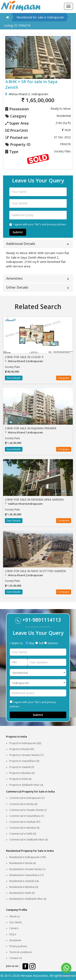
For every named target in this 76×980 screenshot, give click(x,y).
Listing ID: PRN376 (17, 25)
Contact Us (16, 958)
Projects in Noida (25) (22, 749)
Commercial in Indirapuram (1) (27, 798)
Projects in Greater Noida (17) (26, 755)
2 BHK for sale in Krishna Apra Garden (34, 499)
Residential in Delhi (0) (22, 893)
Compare (64, 378)
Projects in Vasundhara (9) (24, 761)
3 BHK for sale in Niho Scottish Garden (35, 571)
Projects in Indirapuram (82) (25, 743)
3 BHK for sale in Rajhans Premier (31, 428)
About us (14, 916)
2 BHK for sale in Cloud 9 (24, 357)
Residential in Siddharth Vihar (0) (28, 899)
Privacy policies (18, 946)
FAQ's (13, 934)
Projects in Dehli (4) (20, 779)
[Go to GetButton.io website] (66, 976)
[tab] (38, 244)
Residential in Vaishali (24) (24, 881)
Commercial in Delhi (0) (23, 834)
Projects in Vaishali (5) (22, 767)
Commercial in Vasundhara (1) (27, 816)
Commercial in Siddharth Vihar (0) (28, 840)
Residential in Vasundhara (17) (27, 875)
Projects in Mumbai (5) (22, 773)
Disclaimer (15, 940)
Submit (18, 232)
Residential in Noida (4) (22, 863)
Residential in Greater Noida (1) (27, 869)
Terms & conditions (21, 952)
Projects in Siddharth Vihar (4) (26, 785)
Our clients (16, 922)
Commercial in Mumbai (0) (24, 828)
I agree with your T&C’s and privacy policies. (38, 224)
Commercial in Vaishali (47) (25, 822)
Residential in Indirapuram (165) (28, 857)
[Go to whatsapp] (66, 968)
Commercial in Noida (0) (23, 804)
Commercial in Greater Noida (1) (28, 810)
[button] (10, 57)
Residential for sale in (40, 17)
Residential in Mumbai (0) (24, 887)
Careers (14, 928)
